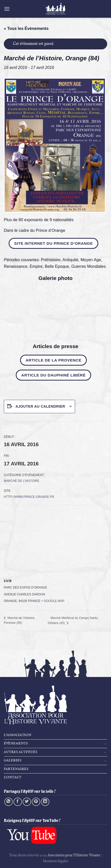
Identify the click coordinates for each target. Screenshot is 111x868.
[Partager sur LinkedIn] (45, 802)
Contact (13, 777)
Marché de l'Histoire (22, 481)
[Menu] (7, 9)
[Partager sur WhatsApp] (9, 802)
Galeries (13, 760)
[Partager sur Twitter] (27, 802)
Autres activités (20, 752)
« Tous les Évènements (26, 29)
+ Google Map (53, 601)
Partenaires (16, 769)
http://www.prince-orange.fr (29, 497)
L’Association (18, 735)
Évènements (16, 743)
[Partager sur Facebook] (18, 802)
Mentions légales (55, 861)
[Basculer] (105, 744)
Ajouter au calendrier (40, 406)
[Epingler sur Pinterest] (36, 802)
